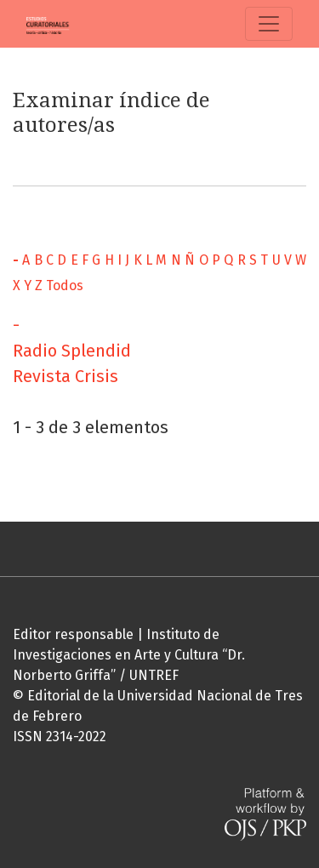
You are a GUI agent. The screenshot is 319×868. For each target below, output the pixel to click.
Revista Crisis (66, 376)
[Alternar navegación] (269, 24)
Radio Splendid (72, 351)
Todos (65, 286)
